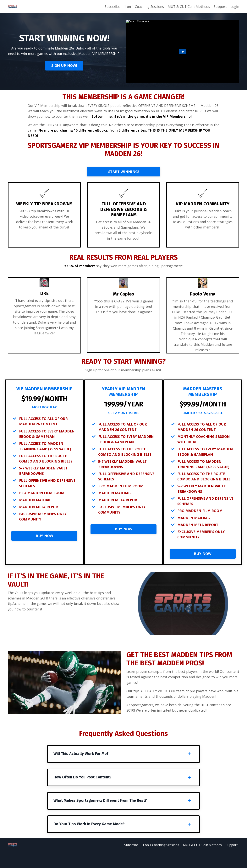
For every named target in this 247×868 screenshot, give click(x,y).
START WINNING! (124, 178)
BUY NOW (44, 547)
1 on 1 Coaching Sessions (140, 7)
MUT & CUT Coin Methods (187, 7)
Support (219, 7)
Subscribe (107, 7)
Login (235, 7)
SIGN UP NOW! (64, 69)
